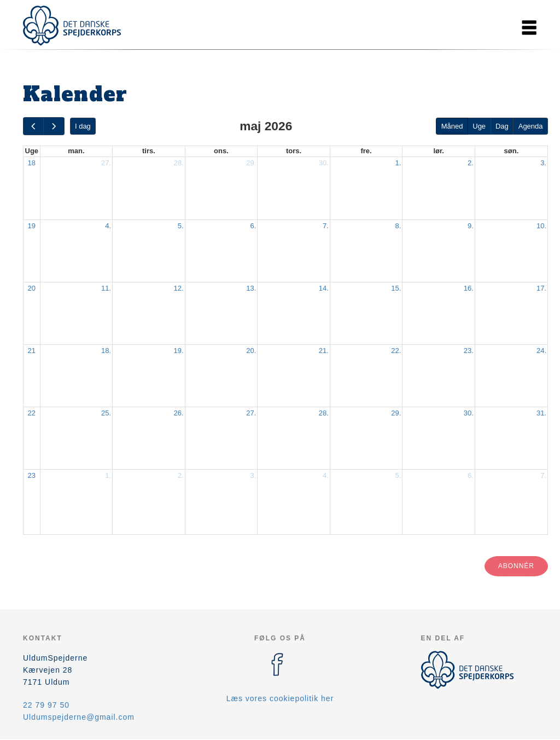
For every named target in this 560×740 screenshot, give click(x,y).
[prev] (33, 126)
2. (471, 163)
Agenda (531, 126)
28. (179, 163)
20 (32, 288)
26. (179, 413)
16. (469, 288)
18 (32, 163)
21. (324, 351)
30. (324, 163)
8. (398, 226)
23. (469, 351)
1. (398, 163)
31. (541, 413)
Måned (452, 126)
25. (106, 413)
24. (541, 351)
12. (179, 288)
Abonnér (516, 566)
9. (471, 226)
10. (541, 226)
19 (32, 226)
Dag (502, 126)
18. (106, 351)
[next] (54, 126)
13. (251, 288)
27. (106, 163)
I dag (83, 126)
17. (541, 288)
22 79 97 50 (46, 705)
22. (396, 351)
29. (251, 163)
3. (543, 163)
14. (324, 288)
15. (396, 288)
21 (32, 351)
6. (253, 226)
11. (106, 288)
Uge (479, 126)
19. (179, 351)
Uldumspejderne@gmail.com (79, 717)
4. (108, 226)
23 (32, 475)
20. (251, 351)
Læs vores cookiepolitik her (280, 698)
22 (32, 413)
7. (326, 226)
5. (181, 226)
